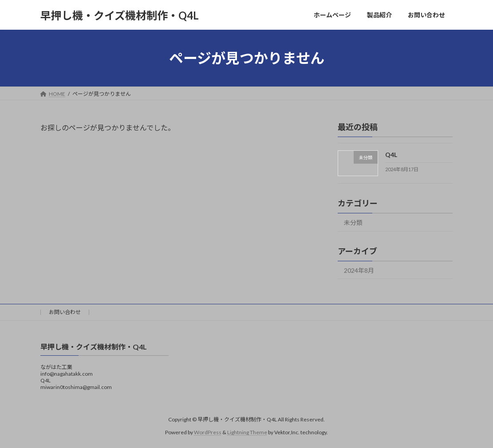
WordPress (208, 432)
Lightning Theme (247, 432)
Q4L (391, 155)
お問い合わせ (65, 312)
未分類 (353, 222)
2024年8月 (359, 270)
